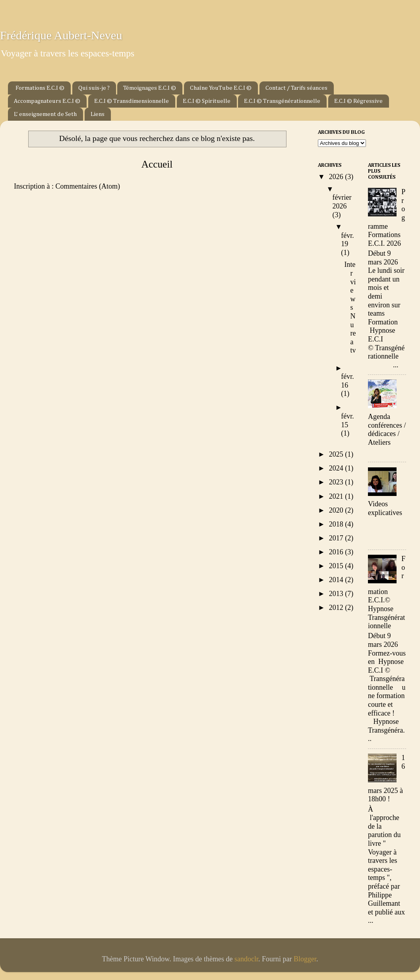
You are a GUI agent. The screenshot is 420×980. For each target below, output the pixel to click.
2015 (337, 566)
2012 (337, 608)
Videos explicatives (385, 508)
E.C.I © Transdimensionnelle (132, 101)
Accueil (157, 164)
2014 (337, 580)
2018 (337, 524)
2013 (337, 594)
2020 (337, 510)
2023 (337, 482)
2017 (337, 538)
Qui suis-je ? (94, 88)
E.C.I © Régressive (358, 101)
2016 (337, 552)
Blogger (305, 959)
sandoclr (246, 959)
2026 (337, 177)
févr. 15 (347, 421)
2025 (337, 454)
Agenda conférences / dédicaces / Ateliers (387, 429)
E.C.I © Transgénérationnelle (282, 101)
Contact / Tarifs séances (296, 88)
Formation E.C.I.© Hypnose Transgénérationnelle (387, 592)
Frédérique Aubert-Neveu (61, 35)
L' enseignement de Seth (45, 114)
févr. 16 (347, 381)
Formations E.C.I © (40, 88)
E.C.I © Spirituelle (207, 101)
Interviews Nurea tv (350, 307)
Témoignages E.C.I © (150, 88)
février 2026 (342, 202)
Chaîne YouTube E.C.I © (221, 88)
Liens (98, 114)
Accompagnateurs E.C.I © (47, 101)
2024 (337, 468)
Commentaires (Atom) (87, 186)
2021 (337, 496)
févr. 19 (347, 240)
